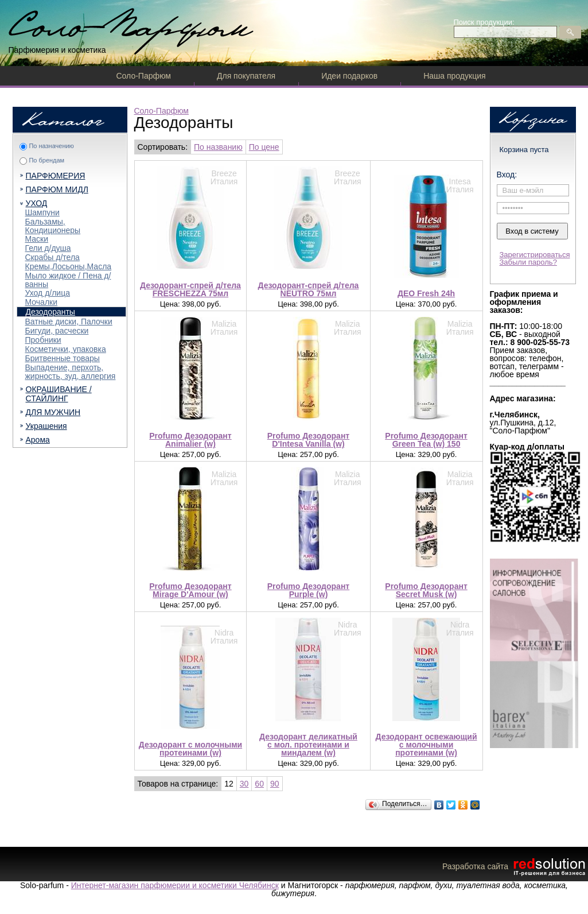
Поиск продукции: (484, 22)
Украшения (46, 426)
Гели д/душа (48, 248)
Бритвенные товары (63, 358)
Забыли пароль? (528, 262)
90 (275, 784)
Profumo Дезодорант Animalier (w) (190, 440)
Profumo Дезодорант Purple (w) (308, 590)
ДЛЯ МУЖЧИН (53, 412)
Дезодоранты (50, 312)
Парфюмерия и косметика (57, 50)
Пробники (43, 340)
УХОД (37, 203)
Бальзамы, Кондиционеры (53, 226)
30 (244, 784)
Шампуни (42, 212)
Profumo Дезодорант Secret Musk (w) (426, 590)
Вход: (507, 175)
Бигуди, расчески (57, 331)
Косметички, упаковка (66, 349)
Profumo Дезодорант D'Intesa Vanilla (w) (308, 440)
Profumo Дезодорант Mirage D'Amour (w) (190, 590)
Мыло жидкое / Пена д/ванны (68, 280)
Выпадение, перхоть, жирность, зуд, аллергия (71, 372)
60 (259, 784)
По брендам (46, 160)
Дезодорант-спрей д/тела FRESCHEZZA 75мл (190, 289)
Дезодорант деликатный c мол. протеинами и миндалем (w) (308, 745)
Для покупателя (246, 76)
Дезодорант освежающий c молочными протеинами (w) (427, 745)
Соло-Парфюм (144, 76)
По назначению (51, 146)
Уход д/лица (48, 293)
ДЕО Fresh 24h (426, 293)
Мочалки (42, 302)
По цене (264, 147)
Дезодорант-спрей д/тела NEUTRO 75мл (309, 289)
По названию (218, 147)
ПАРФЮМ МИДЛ (57, 189)
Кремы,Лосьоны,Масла (69, 266)
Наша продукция (454, 76)
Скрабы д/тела (52, 257)
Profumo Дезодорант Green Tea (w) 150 (426, 440)
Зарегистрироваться (535, 255)
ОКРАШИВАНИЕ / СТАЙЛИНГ (59, 394)
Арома (38, 440)
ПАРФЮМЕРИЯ (56, 176)
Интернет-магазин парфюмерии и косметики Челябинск (175, 885)
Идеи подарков (349, 76)
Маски (37, 239)
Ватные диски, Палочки (69, 322)
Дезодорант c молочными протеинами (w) (190, 749)
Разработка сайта (515, 866)
